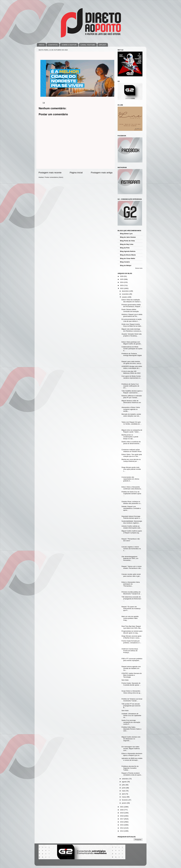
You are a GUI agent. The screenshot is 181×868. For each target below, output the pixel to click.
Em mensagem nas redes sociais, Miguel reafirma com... (131, 749)
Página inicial (76, 173)
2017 (122, 819)
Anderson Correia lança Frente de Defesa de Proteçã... (130, 651)
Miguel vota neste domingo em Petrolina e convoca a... (132, 330)
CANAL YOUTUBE (88, 45)
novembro (126, 294)
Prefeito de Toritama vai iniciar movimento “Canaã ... (132, 700)
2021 (122, 807)
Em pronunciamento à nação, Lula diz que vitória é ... (132, 320)
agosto (124, 782)
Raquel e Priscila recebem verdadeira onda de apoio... (132, 774)
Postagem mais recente (50, 173)
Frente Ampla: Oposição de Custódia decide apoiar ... (131, 684)
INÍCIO (42, 45)
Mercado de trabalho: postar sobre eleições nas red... (131, 415)
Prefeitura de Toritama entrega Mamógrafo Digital (132, 354)
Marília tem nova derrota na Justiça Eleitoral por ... (131, 460)
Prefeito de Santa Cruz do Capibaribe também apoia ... (131, 494)
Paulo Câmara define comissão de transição (130, 310)
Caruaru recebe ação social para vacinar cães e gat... (131, 575)
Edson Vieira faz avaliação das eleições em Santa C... (132, 301)
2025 (122, 279)
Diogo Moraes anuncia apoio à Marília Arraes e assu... (131, 637)
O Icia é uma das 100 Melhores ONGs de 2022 (131, 372)
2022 (122, 288)
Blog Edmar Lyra (126, 234)
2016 (122, 822)
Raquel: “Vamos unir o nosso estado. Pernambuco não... (132, 567)
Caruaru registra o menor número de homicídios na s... (131, 549)
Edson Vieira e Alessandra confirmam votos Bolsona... (132, 488)
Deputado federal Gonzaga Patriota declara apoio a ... (132, 517)
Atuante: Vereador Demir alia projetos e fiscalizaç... (132, 335)
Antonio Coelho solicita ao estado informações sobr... (132, 527)
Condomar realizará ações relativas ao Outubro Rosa (131, 451)
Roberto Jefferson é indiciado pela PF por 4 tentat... (132, 397)
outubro (125, 297)
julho (124, 785)
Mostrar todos (139, 268)
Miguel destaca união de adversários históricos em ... (131, 403)
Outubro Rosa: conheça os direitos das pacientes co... (132, 502)
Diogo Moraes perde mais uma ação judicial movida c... (131, 469)
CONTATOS (53, 45)
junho (124, 788)
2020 (122, 810)
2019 (122, 813)
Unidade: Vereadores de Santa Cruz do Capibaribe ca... (131, 715)
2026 (122, 276)
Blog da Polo (125, 248)
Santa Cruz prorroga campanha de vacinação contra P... (131, 722)
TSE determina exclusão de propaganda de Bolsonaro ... (131, 599)
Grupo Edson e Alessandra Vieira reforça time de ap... (132, 692)
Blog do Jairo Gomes (128, 237)
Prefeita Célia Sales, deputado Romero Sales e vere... (131, 729)
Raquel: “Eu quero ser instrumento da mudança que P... (131, 609)
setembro (125, 779)
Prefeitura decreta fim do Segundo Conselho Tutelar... (130, 768)
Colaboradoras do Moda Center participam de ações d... (132, 349)
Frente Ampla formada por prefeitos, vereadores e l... (131, 642)
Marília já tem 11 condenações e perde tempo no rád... (130, 437)
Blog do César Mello (128, 258)
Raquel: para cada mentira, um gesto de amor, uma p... (132, 362)
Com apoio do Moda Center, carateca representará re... (132, 377)
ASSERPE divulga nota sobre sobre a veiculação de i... (132, 367)
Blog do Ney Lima (127, 244)
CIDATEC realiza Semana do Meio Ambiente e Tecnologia (132, 675)
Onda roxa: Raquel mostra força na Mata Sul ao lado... (132, 325)
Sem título (125, 680)
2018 (122, 816)
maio (124, 791)
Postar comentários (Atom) (54, 177)
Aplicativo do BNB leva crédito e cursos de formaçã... (132, 759)
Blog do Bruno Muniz (128, 255)
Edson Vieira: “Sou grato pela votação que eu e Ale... (132, 455)
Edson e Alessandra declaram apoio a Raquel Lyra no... (132, 754)
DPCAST (103, 45)
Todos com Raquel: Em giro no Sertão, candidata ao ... (132, 423)
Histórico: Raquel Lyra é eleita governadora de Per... (132, 315)
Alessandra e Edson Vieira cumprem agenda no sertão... (131, 409)
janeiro (124, 803)
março (124, 797)
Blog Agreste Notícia (128, 251)
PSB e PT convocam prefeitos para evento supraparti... (132, 660)
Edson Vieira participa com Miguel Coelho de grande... (132, 343)
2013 (122, 831)
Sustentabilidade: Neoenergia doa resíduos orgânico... (132, 522)
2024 (122, 282)
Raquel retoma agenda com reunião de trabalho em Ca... (131, 668)
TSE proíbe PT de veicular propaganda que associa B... (131, 706)
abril (124, 794)
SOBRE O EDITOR (69, 45)
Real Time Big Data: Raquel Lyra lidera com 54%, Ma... (132, 627)
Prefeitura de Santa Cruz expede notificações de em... (130, 386)
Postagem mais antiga (102, 173)
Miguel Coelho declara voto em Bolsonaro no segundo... (131, 739)
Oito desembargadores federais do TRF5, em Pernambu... (130, 558)
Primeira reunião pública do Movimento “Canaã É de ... (132, 593)
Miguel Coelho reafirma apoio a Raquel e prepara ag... (132, 532)
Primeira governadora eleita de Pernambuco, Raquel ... (132, 306)
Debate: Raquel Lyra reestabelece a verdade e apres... (131, 508)
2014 (122, 828)
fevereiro (125, 800)
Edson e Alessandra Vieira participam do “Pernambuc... (131, 584)
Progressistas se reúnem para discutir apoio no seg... (132, 632)
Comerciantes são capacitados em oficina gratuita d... (130, 479)
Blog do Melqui (126, 265)
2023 (122, 285)
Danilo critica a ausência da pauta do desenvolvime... (131, 443)
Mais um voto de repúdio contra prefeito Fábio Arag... (130, 618)
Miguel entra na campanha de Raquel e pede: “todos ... (132, 431)
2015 (122, 825)
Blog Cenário (125, 262)
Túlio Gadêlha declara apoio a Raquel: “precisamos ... (132, 392)
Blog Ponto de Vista (127, 241)
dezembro (126, 291)
